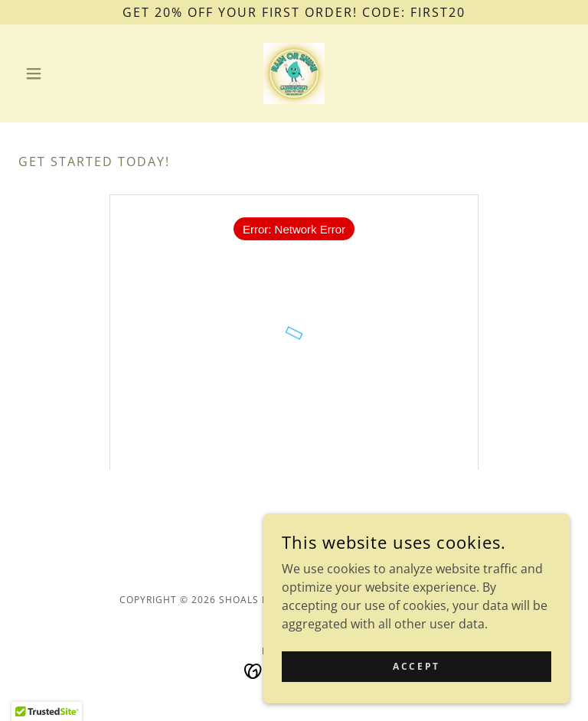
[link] (294, 73)
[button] (60, 73)
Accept (416, 666)
